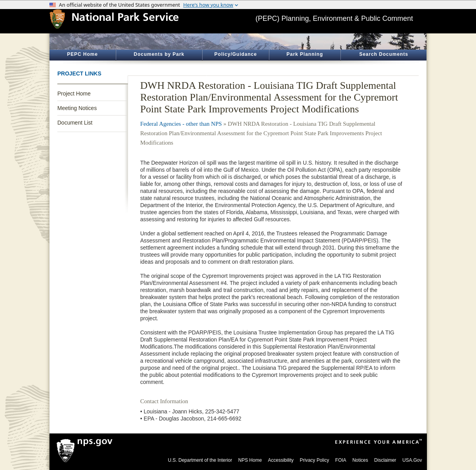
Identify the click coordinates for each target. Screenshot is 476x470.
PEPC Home (82, 54)
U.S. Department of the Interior (200, 460)
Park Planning (305, 54)
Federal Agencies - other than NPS (181, 124)
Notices (360, 460)
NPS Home (250, 460)
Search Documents (384, 54)
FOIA (341, 460)
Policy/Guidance (236, 54)
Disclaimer (385, 460)
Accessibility (281, 460)
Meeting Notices (77, 108)
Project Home (74, 94)
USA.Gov (412, 460)
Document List (75, 123)
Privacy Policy (314, 460)
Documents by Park (159, 54)
